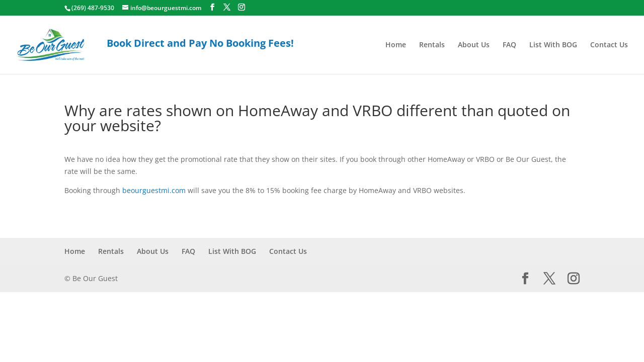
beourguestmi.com (154, 190)
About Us (474, 45)
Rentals (432, 45)
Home (396, 45)
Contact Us (609, 45)
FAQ (509, 45)
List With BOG (553, 45)
